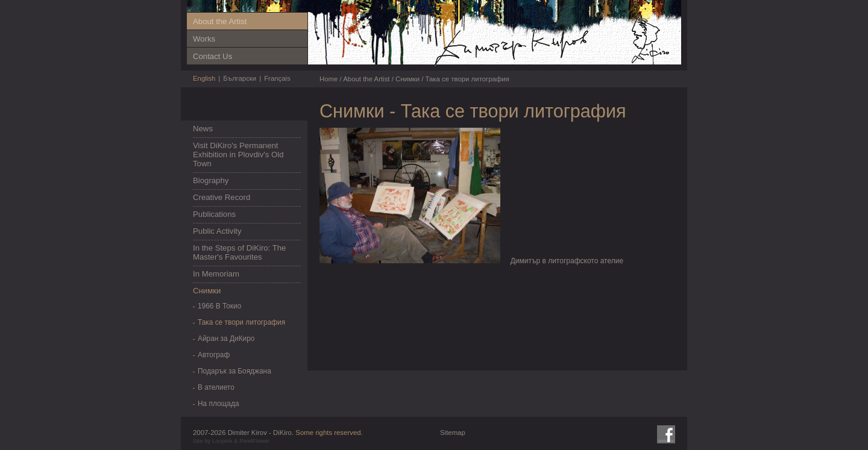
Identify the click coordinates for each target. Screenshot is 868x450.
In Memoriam (216, 274)
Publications (214, 214)
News (203, 129)
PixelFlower (254, 441)
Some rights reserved (328, 433)
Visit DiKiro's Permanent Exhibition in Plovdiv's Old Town (238, 155)
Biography (211, 180)
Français (277, 78)
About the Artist (220, 21)
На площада (218, 404)
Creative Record (222, 197)
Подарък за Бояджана (234, 371)
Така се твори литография (241, 322)
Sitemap (453, 433)
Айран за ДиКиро (226, 339)
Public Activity (217, 231)
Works (204, 39)
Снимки (207, 291)
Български (240, 78)
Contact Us (212, 56)
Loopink (222, 441)
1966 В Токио (219, 306)
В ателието (216, 387)
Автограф (214, 355)
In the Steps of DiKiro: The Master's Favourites (239, 252)
